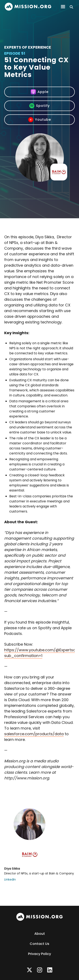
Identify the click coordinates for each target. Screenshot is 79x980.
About (40, 934)
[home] (28, 7)
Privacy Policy (39, 954)
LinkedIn (10, 879)
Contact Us (39, 944)
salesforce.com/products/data (34, 734)
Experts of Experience (28, 47)
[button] (63, 7)
